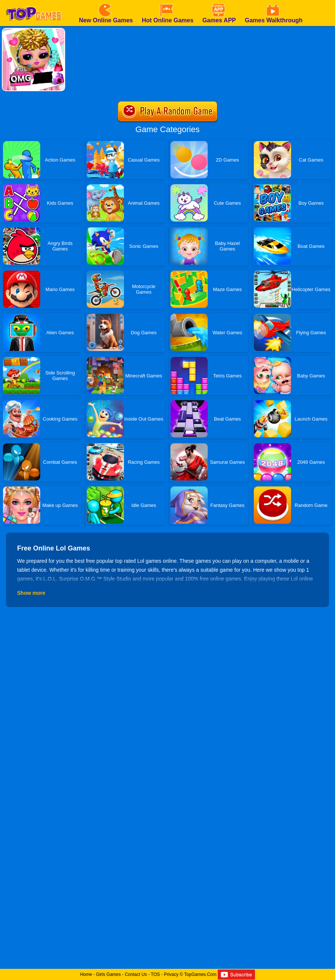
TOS (155, 974)
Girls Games (109, 974)
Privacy (171, 974)
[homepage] (33, 3)
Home (86, 974)
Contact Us (136, 974)
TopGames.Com (200, 974)
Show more (31, 593)
